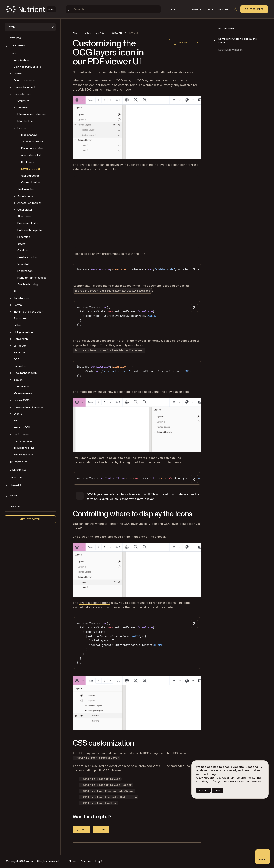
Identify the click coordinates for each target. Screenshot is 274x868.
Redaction (24, 237)
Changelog (17, 477)
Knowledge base (24, 455)
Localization (25, 271)
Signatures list (30, 176)
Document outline (32, 148)
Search (22, 244)
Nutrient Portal (30, 519)
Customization (31, 182)
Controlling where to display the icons (237, 40)
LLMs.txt (15, 506)
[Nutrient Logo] (31, 9)
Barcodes (20, 366)
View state (24, 264)
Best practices (23, 441)
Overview (15, 38)
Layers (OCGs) (30, 169)
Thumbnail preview (33, 142)
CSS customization (230, 50)
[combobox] (198, 43)
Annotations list (31, 155)
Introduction (21, 60)
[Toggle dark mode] (235, 9)
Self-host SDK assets (27, 67)
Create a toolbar (28, 257)
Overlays (23, 250)
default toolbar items (166, 462)
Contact (86, 861)
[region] (137, 270)
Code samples (18, 470)
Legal (99, 861)
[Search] (113, 9)
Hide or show (29, 135)
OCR (16, 359)
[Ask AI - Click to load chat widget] (263, 857)
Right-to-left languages (32, 278)
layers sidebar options (95, 603)
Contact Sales (254, 9)
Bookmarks (28, 162)
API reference (19, 462)
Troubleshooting (28, 285)
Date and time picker (30, 230)
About (72, 861)
